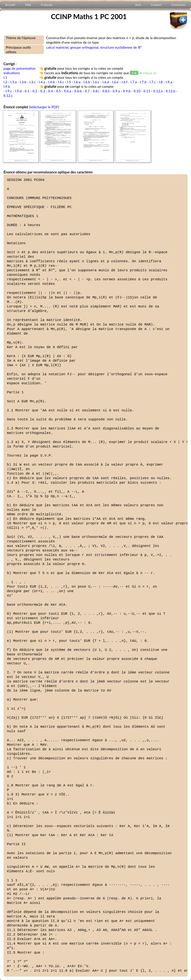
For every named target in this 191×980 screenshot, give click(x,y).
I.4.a (42, 82)
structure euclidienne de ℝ (121, 47)
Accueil (10, 5)
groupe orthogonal (84, 47)
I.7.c (153, 82)
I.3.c (32, 82)
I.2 (5, 82)
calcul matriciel (57, 47)
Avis (138, 5)
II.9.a (116, 91)
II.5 (59, 91)
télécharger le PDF (44, 107)
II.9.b (127, 91)
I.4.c (61, 82)
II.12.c (8, 95)
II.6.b (78, 91)
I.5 (69, 82)
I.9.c (9, 91)
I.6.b (87, 82)
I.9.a (169, 82)
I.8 (161, 82)
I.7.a (134, 82)
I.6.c (96, 82)
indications (12, 73)
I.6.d (106, 82)
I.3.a (14, 82)
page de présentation (20, 68)
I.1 (5, 77)
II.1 (27, 91)
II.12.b (170, 91)
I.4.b (52, 82)
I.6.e (115, 82)
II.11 (147, 91)
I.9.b (7, 86)
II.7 (87, 91)
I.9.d (18, 91)
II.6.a (68, 91)
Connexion (179, 5)
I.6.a (77, 82)
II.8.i (96, 91)
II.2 (35, 91)
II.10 (137, 91)
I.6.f (125, 82)
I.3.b (23, 82)
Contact (156, 5)
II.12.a (158, 91)
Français (47, 5)
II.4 (51, 91)
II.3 (43, 91)
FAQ (28, 5)
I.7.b (143, 82)
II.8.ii (106, 91)
